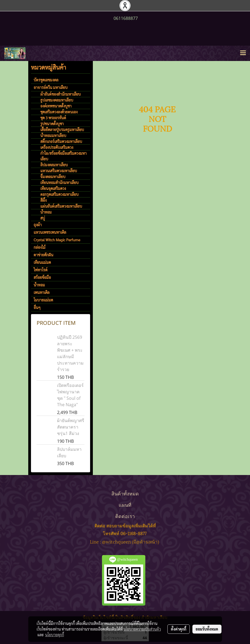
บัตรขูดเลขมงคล (46, 80)
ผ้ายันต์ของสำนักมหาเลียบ (61, 94)
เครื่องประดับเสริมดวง (57, 147)
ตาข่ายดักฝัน (43, 255)
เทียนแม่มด (42, 262)
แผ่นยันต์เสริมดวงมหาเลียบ (61, 206)
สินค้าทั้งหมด (125, 493)
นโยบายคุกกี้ (55, 635)
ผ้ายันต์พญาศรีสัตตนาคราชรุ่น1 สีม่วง (71, 427)
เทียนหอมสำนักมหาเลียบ (59, 182)
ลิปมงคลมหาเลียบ (54, 165)
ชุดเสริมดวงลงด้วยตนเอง (59, 112)
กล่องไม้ (40, 247)
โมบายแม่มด (43, 300)
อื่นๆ (37, 307)
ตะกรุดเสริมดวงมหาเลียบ (59, 194)
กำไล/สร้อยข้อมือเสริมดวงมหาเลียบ (64, 156)
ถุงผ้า (38, 225)
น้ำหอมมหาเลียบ (53, 135)
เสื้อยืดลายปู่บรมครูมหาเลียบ (62, 129)
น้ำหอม (46, 212)
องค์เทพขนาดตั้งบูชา (56, 106)
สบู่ (43, 218)
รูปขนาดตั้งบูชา (52, 124)
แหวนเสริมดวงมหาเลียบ (59, 171)
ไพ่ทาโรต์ (41, 270)
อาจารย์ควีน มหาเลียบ (51, 87)
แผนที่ (125, 504)
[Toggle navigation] (243, 53)
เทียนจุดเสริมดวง (53, 188)
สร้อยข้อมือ (42, 277)
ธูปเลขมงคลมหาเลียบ (57, 100)
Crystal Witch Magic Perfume (57, 240)
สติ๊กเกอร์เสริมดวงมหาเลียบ (61, 141)
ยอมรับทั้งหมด (207, 629)
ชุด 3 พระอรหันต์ (53, 118)
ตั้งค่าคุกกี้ (179, 629)
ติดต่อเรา (125, 516)
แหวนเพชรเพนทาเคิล (50, 232)
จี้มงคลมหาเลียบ (53, 177)
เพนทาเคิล (42, 292)
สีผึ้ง (43, 200)
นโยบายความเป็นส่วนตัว (142, 629)
